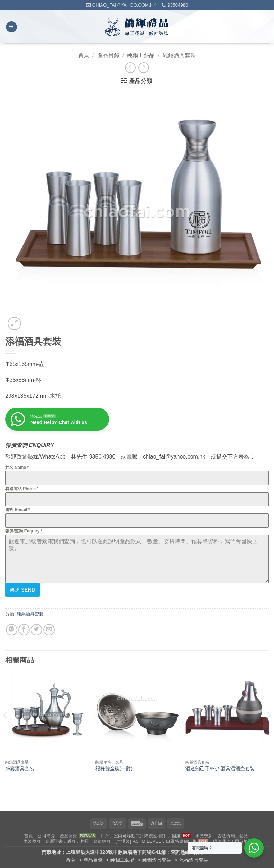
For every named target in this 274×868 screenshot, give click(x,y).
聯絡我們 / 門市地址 (233, 840)
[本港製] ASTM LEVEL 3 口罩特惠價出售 (156, 840)
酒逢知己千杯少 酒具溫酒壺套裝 (220, 767)
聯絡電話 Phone (22, 489)
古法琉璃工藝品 (233, 834)
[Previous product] (144, 68)
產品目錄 (108, 55)
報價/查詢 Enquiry (24, 531)
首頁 (84, 55)
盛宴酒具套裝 (20, 767)
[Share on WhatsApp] (12, 628)
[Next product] (130, 68)
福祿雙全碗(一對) (114, 767)
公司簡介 (46, 834)
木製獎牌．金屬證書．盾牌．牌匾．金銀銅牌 (67, 840)
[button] (11, 27)
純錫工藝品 (141, 55)
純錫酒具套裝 (179, 55)
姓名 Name (17, 468)
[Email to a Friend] (49, 628)
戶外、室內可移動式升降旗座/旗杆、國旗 (141, 834)
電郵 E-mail (17, 510)
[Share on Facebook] (24, 628)
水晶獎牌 (204, 834)
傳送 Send (22, 590)
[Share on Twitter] (36, 628)
